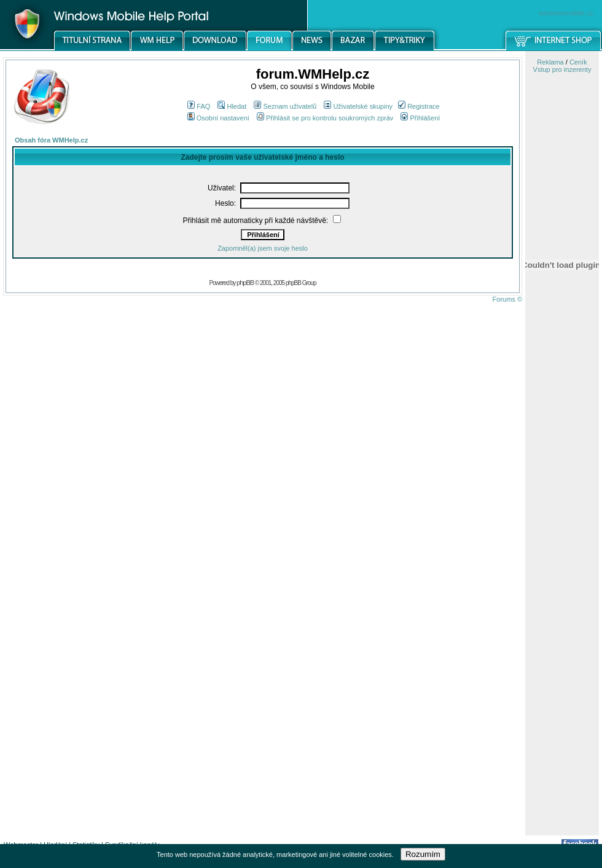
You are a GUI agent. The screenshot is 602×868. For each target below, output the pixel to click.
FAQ (199, 106)
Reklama (550, 62)
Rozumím (423, 854)
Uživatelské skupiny (358, 106)
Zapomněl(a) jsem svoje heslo (263, 248)
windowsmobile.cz (566, 13)
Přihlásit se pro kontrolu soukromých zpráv (325, 118)
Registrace (419, 106)
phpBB (245, 283)
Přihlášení (420, 118)
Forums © (507, 299)
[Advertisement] (562, 641)
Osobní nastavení (218, 118)
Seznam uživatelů (285, 106)
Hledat (232, 106)
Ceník (578, 62)
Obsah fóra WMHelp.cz (51, 140)
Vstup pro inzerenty (562, 69)
